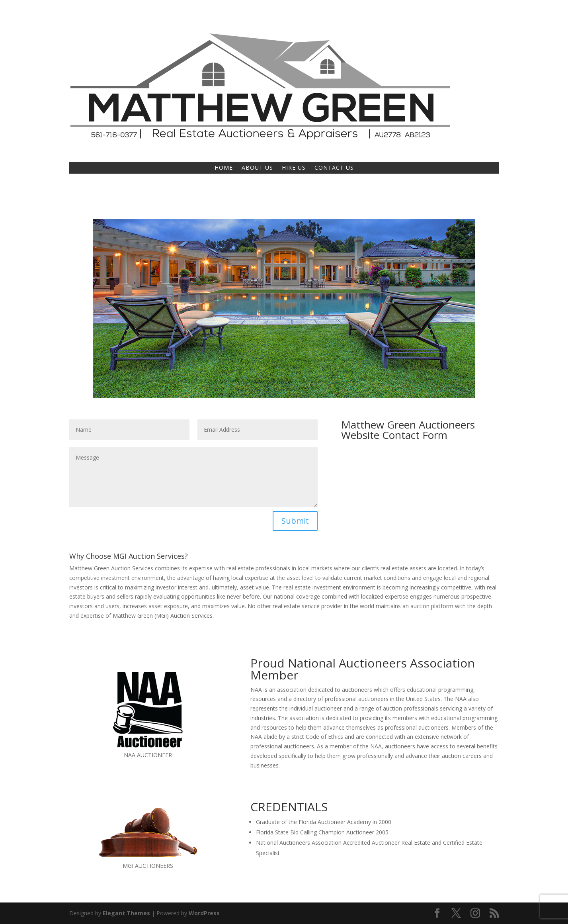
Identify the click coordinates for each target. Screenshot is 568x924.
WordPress (204, 913)
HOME (224, 168)
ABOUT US (257, 168)
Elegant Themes (126, 913)
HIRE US (294, 168)
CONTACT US (334, 168)
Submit (295, 521)
